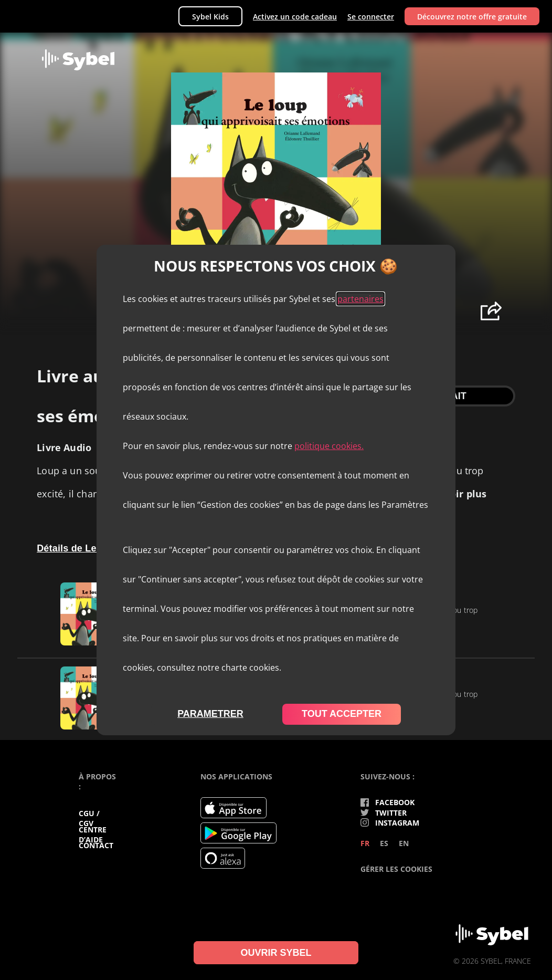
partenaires (360, 299)
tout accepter (342, 714)
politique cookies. (329, 446)
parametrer (210, 714)
